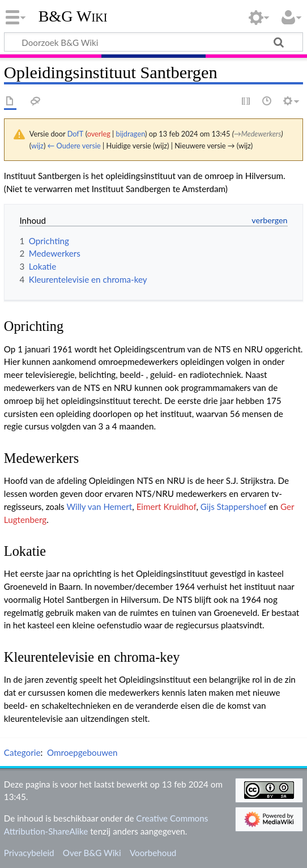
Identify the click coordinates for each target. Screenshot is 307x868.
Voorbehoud (153, 853)
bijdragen (131, 134)
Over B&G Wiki (92, 853)
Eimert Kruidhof (167, 507)
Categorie (22, 752)
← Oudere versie (74, 146)
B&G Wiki (73, 16)
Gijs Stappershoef (234, 507)
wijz (37, 146)
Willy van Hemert (99, 507)
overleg (99, 134)
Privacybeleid (29, 853)
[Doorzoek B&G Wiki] (153, 42)
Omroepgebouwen (82, 752)
